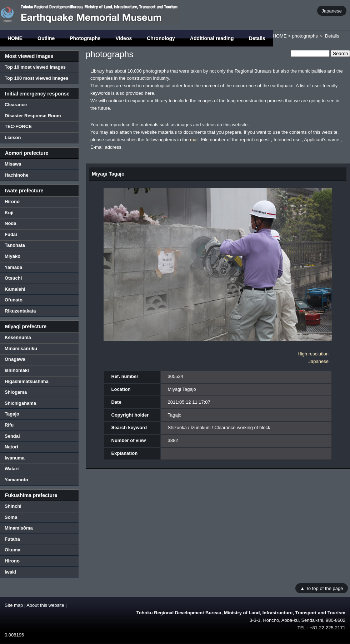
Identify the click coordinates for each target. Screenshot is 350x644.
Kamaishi (15, 289)
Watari (12, 469)
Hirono (12, 201)
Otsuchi (13, 278)
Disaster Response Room (33, 116)
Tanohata (15, 245)
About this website (45, 605)
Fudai (11, 234)
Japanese (332, 11)
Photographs (85, 38)
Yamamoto (16, 480)
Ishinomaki (17, 370)
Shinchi (13, 506)
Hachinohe (16, 175)
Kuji (9, 213)
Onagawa (15, 359)
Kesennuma (18, 337)
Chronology (161, 38)
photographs (305, 36)
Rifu (9, 425)
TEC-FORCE (18, 126)
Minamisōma (19, 528)
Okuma (12, 550)
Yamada (13, 267)
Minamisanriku (21, 348)
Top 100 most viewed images (36, 78)
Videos (124, 38)
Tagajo (12, 414)
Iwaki (10, 572)
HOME (15, 38)
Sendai (12, 436)
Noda (11, 223)
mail (194, 140)
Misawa (13, 164)
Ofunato (14, 300)
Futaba (12, 539)
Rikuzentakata (20, 311)
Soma (11, 517)
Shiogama (16, 392)
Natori (11, 447)
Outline (46, 38)
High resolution (313, 354)
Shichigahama (20, 403)
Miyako (12, 256)
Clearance (16, 105)
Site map (14, 605)
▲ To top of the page (321, 588)
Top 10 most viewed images (35, 67)
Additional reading (212, 38)
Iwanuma (15, 458)
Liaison (13, 137)
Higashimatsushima (27, 381)
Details (257, 38)
